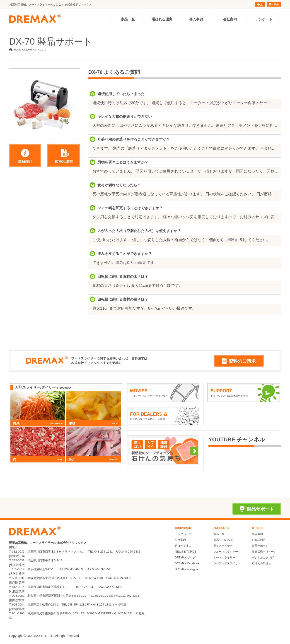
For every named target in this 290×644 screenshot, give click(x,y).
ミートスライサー (224, 558)
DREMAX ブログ (185, 558)
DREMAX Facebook (187, 563)
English (274, 5)
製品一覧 (219, 534)
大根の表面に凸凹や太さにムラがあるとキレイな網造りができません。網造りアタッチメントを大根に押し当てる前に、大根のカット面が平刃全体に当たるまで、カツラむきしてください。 (186, 126)
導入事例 (257, 534)
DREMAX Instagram (187, 569)
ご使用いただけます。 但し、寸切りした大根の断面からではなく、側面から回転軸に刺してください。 (182, 240)
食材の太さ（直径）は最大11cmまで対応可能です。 (138, 286)
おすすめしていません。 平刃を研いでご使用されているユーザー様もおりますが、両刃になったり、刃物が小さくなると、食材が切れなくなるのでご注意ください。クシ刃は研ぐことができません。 (186, 171)
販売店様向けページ (264, 552)
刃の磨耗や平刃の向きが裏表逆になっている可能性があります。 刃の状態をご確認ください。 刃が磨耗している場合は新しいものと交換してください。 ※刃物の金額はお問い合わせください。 (186, 194)
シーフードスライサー (227, 563)
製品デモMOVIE (223, 540)
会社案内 (180, 540)
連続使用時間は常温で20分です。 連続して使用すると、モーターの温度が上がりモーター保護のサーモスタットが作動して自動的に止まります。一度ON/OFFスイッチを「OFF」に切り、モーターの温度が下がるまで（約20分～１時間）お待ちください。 (186, 103)
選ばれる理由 (183, 546)
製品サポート (260, 546)
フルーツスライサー (226, 552)
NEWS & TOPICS (186, 552)
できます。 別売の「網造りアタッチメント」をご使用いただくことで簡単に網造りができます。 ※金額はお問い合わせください (186, 148)
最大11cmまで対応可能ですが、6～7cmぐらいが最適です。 (144, 308)
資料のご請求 (239, 361)
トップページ (183, 534)
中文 (260, 5)
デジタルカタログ (263, 558)
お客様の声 (259, 540)
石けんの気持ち (261, 563)
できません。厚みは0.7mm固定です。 (125, 263)
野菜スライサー (223, 546)
